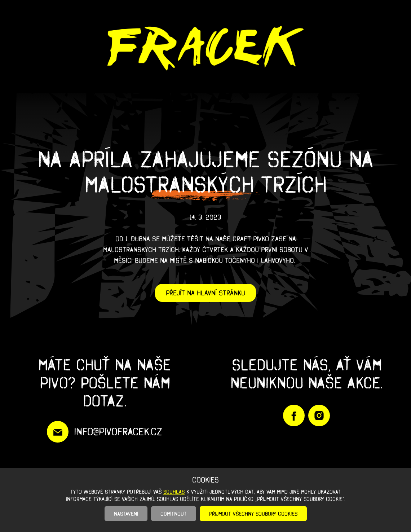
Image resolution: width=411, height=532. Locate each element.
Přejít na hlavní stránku (205, 293)
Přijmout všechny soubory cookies (253, 514)
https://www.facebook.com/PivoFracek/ (294, 416)
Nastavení (126, 514)
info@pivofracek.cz (118, 432)
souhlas (174, 492)
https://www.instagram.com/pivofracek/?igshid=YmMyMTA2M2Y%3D (319, 416)
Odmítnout (174, 514)
